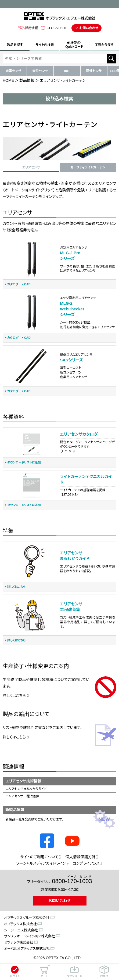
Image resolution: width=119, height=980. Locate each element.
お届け (104, 971)
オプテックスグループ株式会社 (27, 918)
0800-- (72, 880)
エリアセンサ (31, 167)
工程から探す (104, 45)
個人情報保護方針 (81, 857)
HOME (8, 80)
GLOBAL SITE (53, 28)
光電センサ (13, 71)
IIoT (67, 71)
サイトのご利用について (39, 857)
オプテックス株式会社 (20, 924)
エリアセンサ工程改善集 (23, 796)
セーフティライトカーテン (88, 167)
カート (45, 971)
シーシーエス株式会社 (21, 930)
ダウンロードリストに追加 (24, 462)
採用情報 (28, 28)
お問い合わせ (89, 28)
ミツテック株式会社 (19, 942)
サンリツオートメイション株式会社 (29, 936)
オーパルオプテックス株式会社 (27, 949)
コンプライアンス (86, 863)
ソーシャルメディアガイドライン (41, 863)
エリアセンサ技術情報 (23, 781)
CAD (27, 284)
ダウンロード (74, 971)
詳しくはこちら (16, 587)
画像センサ (94, 71)
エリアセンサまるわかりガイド (26, 789)
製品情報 (27, 80)
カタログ (13, 284)
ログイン (15, 971)
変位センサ (40, 71)
